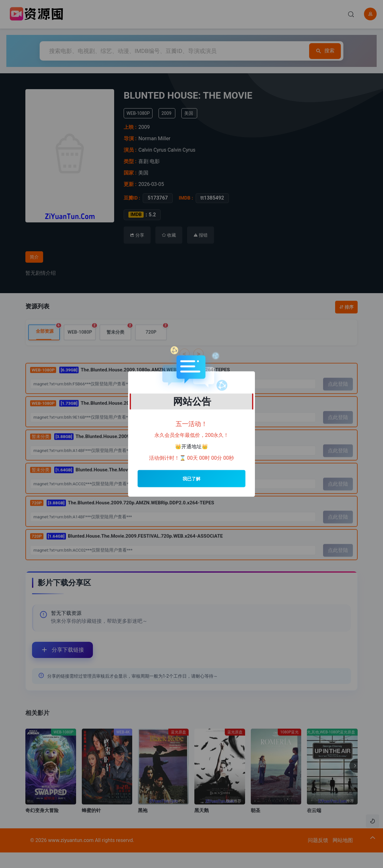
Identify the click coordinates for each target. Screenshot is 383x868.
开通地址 (191, 447)
